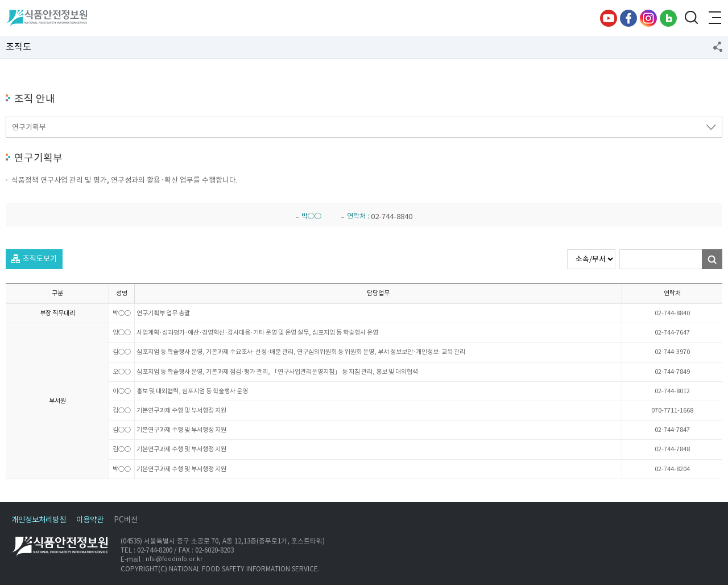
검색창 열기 (691, 18)
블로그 (668, 18)
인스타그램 (648, 18)
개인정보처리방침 (39, 520)
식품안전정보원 (46, 18)
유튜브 (609, 18)
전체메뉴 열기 (714, 18)
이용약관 (90, 520)
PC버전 (126, 520)
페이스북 (628, 18)
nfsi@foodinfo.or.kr (174, 560)
